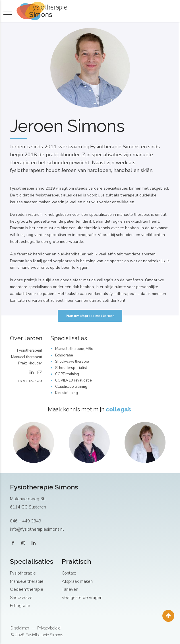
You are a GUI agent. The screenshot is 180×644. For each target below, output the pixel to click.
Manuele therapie (27, 581)
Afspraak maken (77, 581)
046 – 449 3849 (26, 521)
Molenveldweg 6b (28, 499)
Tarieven (70, 589)
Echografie (20, 606)
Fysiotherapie (23, 573)
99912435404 (33, 381)
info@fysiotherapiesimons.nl (37, 529)
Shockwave (21, 598)
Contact (69, 573)
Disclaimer (20, 628)
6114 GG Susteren (28, 507)
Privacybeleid (49, 628)
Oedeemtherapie (27, 589)
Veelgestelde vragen (82, 598)
